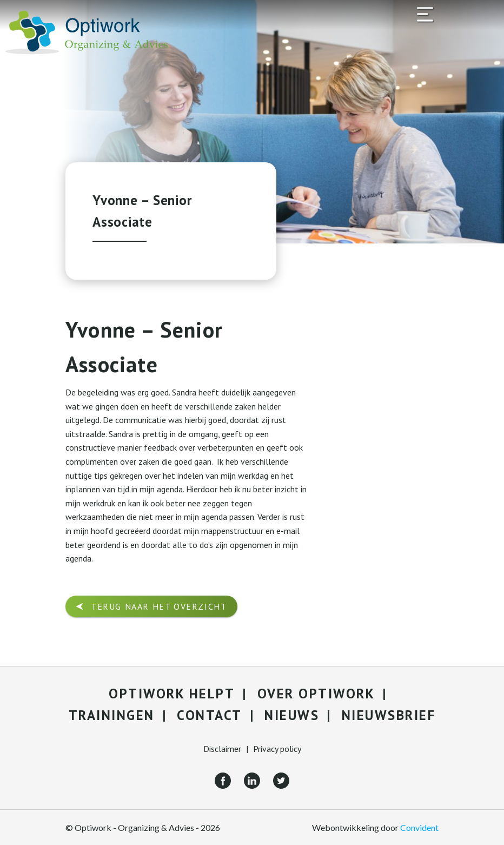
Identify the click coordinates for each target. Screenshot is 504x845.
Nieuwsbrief (389, 715)
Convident (419, 827)
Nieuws (292, 715)
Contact (210, 715)
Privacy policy (277, 749)
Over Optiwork (316, 694)
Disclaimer (222, 749)
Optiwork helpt (172, 694)
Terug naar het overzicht (159, 606)
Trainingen (112, 715)
